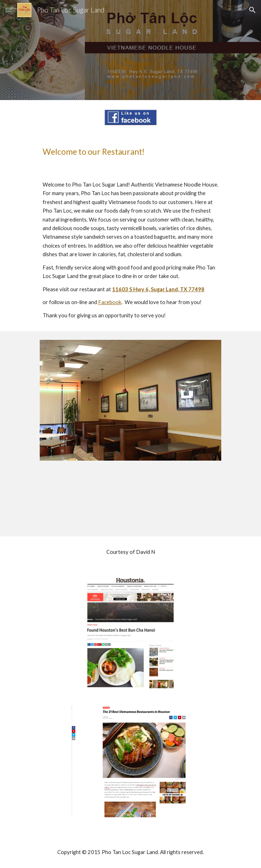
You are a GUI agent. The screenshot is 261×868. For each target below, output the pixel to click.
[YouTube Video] (130, 503)
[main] (130, 152)
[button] (9, 10)
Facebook (110, 302)
